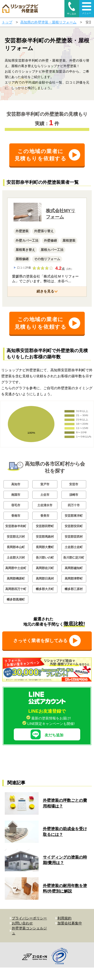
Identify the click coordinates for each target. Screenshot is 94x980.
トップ (7, 22)
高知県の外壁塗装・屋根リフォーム (48, 22)
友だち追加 (47, 731)
